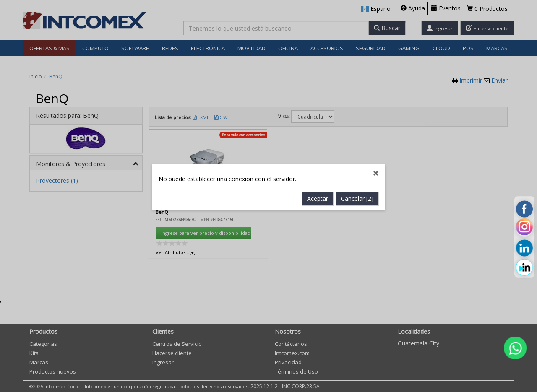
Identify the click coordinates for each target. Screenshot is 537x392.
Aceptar (318, 181)
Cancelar (357, 181)
